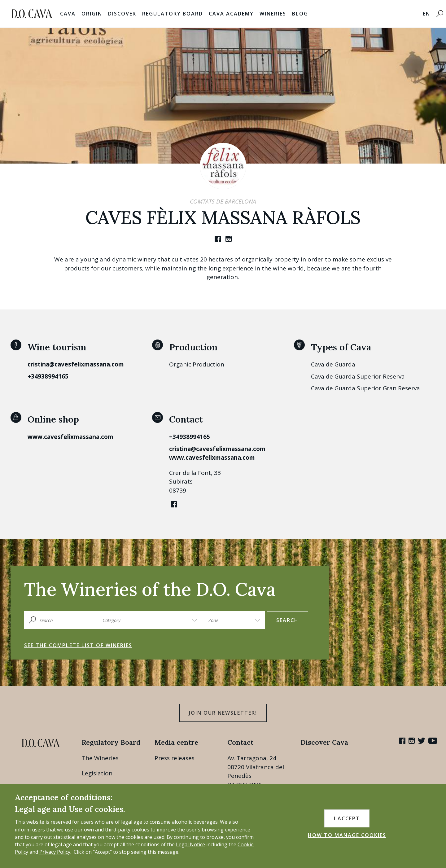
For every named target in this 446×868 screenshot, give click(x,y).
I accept (347, 818)
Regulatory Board (173, 14)
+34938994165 (48, 376)
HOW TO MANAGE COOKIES (347, 835)
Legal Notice (190, 844)
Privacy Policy (55, 852)
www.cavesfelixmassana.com (70, 437)
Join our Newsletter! (223, 713)
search (287, 620)
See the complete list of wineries (78, 645)
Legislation (97, 773)
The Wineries (100, 758)
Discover (122, 14)
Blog (300, 14)
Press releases (175, 758)
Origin (92, 14)
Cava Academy (231, 14)
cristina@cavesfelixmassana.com (76, 364)
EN (426, 14)
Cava (68, 14)
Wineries (273, 14)
